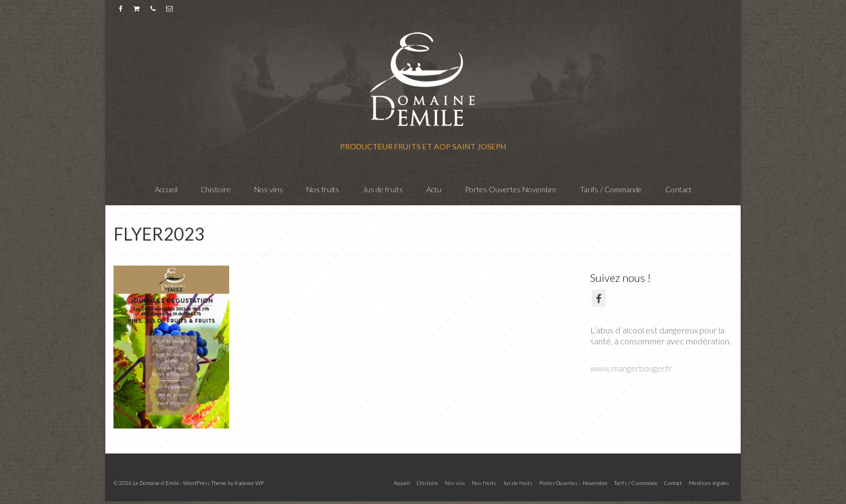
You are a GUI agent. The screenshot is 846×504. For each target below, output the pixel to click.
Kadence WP (249, 483)
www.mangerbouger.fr (631, 368)
